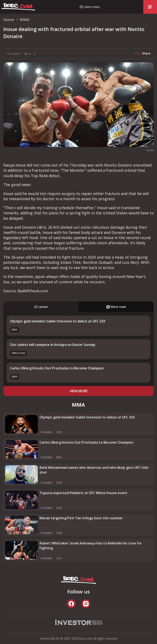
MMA (15, 330)
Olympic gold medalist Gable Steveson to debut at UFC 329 (57, 321)
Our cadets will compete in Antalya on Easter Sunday (53, 345)
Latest (41, 307)
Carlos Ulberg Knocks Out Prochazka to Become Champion (57, 368)
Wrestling (19, 353)
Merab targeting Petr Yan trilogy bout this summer (81, 518)
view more (79, 391)
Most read (116, 307)
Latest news (92, 7)
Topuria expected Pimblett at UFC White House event (83, 493)
